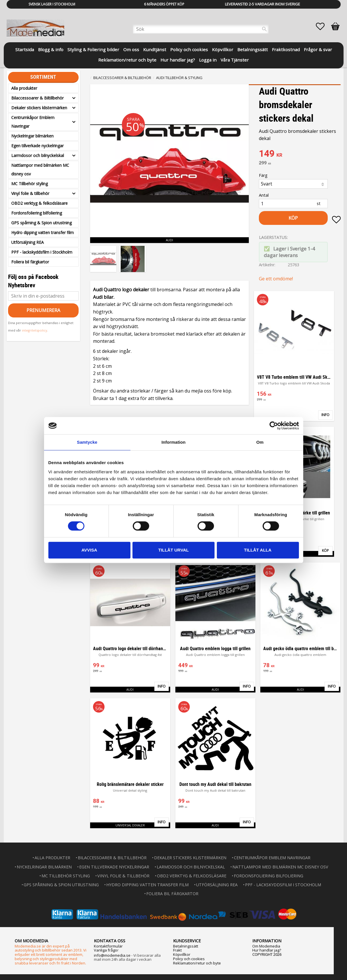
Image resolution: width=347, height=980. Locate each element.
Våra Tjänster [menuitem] (235, 60)
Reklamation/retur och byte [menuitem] (127, 60)
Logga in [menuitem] (208, 60)
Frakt (177, 950)
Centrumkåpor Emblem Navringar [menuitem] (33, 122)
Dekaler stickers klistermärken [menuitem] (39, 108)
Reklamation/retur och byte (197, 963)
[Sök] (264, 29)
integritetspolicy (35, 330)
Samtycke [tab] (87, 442)
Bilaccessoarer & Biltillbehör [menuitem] (37, 98)
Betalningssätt (186, 946)
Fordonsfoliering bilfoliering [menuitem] (37, 213)
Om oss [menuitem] (131, 49)
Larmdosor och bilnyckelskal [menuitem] (38, 155)
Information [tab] (174, 442)
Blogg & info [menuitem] (51, 49)
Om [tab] (260, 442)
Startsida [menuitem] (25, 49)
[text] (300, 154)
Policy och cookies (189, 959)
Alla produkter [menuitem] (24, 88)
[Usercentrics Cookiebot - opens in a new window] (274, 426)
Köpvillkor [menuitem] (223, 49)
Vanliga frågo (106, 950)
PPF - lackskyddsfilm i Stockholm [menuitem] (42, 252)
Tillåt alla (258, 550)
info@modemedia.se (112, 955)
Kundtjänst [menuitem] (155, 49)
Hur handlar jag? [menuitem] (178, 60)
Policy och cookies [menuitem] (189, 49)
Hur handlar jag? (267, 950)
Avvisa (89, 550)
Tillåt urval (173, 550)
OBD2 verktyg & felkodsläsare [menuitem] (39, 203)
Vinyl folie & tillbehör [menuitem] (30, 193)
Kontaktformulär (108, 946)
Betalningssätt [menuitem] (253, 49)
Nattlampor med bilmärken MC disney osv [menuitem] (40, 170)
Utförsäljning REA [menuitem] (28, 242)
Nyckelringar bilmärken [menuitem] (32, 136)
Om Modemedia (266, 946)
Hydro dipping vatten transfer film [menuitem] (42, 232)
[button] (323, 26)
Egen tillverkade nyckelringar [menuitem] (37, 146)
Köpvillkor (182, 954)
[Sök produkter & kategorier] (201, 29)
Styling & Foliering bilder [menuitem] (93, 49)
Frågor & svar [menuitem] (318, 49)
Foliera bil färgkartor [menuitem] (30, 262)
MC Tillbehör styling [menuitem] (30, 184)
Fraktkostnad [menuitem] (286, 49)
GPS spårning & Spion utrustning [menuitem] (41, 223)
